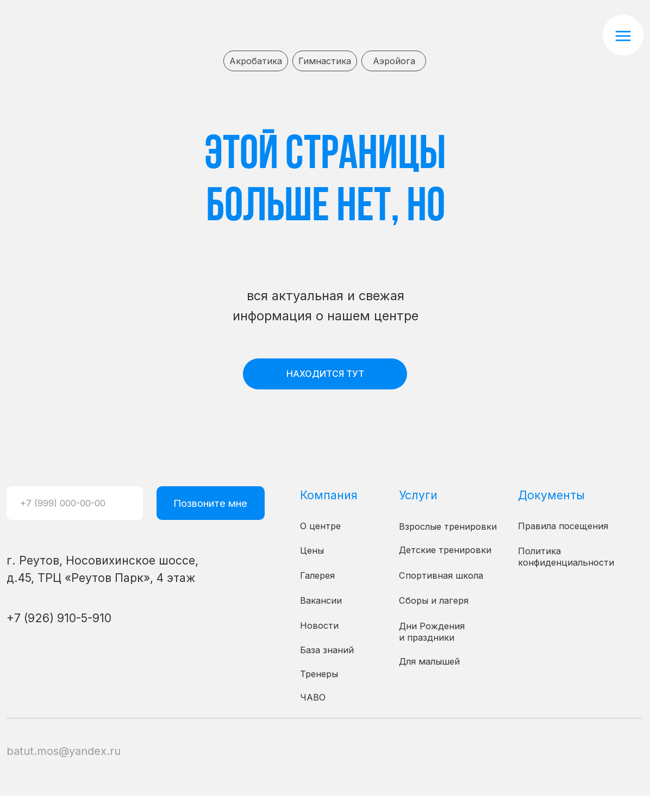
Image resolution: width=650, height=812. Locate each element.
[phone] (74, 503)
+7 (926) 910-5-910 (59, 618)
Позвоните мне (210, 503)
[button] (623, 35)
